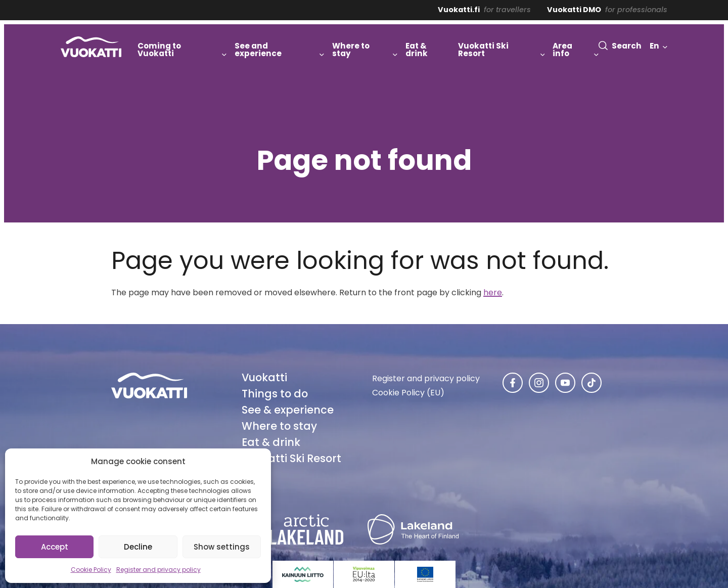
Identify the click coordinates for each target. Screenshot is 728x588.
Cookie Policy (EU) (408, 393)
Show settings (222, 547)
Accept (55, 547)
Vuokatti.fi (459, 10)
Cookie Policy (91, 570)
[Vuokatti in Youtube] (565, 383)
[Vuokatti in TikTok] (591, 383)
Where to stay (279, 426)
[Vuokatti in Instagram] (539, 383)
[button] (620, 46)
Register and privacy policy (158, 570)
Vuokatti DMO (574, 10)
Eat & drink (271, 442)
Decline (138, 547)
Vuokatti (264, 377)
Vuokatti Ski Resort (291, 458)
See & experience (288, 410)
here (493, 292)
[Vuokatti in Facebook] (513, 383)
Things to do (275, 394)
